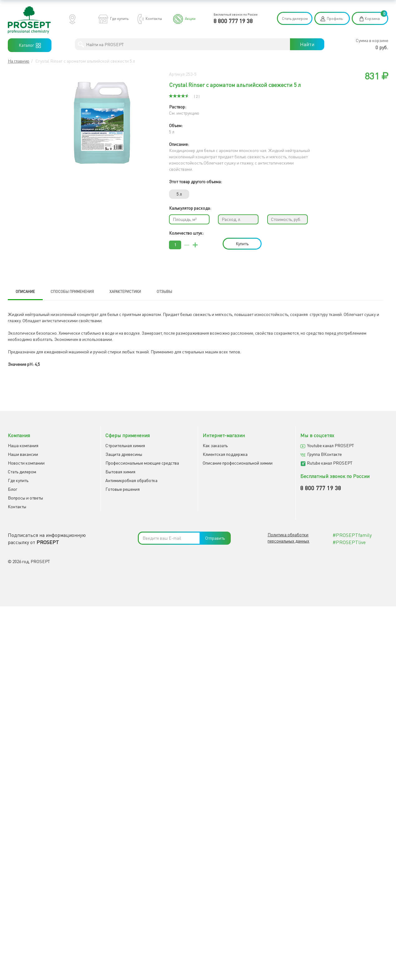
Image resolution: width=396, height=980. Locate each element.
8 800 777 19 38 (233, 21)
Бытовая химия (120, 472)
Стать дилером (295, 19)
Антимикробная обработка (131, 480)
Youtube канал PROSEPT (331, 445)
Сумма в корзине (372, 40)
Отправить (215, 538)
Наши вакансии (23, 454)
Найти (307, 44)
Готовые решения (123, 489)
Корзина (372, 19)
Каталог (30, 45)
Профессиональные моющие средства (142, 463)
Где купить (119, 19)
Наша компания (23, 445)
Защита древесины (124, 454)
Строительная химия (125, 445)
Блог (12, 489)
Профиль (335, 19)
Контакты (154, 19)
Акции (190, 19)
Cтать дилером (22, 472)
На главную (19, 61)
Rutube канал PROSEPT (330, 463)
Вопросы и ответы (25, 498)
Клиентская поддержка (225, 454)
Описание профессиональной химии (238, 463)
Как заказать (215, 445)
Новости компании (26, 463)
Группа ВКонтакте (324, 454)
